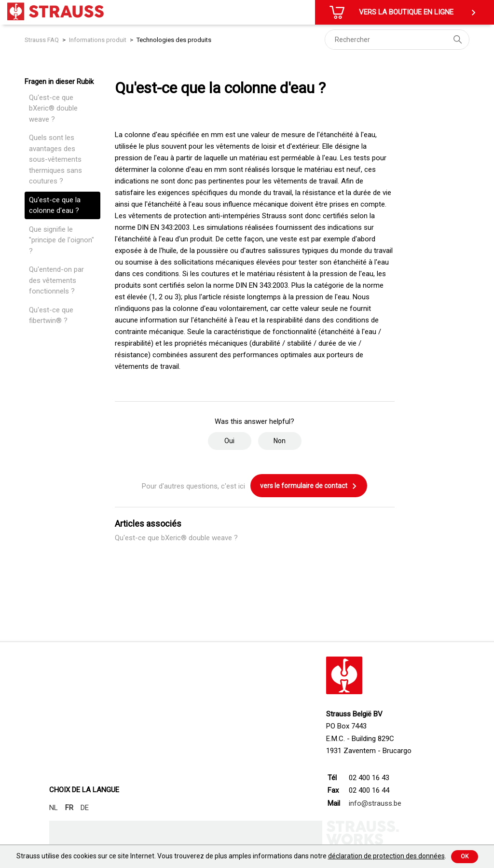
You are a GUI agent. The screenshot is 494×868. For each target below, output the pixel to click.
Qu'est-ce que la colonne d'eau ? (55, 205)
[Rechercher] (397, 40)
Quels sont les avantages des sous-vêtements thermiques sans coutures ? (55, 159)
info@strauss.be (375, 803)
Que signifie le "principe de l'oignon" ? (62, 240)
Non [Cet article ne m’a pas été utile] (280, 441)
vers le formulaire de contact (309, 486)
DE (85, 808)
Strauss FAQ (42, 40)
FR (69, 808)
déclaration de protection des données (386, 856)
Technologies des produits (174, 40)
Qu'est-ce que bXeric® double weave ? (53, 108)
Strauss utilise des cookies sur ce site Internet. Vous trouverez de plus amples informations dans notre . (231, 856)
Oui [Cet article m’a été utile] (229, 441)
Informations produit (98, 40)
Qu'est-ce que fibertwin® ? (51, 315)
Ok (465, 856)
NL (54, 808)
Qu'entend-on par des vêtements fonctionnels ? (56, 280)
